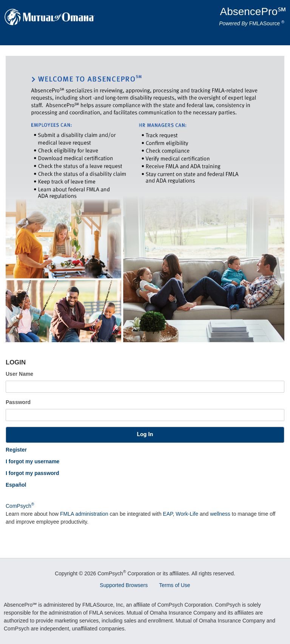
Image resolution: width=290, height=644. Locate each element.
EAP (168, 514)
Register (16, 450)
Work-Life (187, 514)
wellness (220, 514)
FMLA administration (84, 514)
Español (16, 485)
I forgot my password (32, 473)
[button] (145, 435)
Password (18, 402)
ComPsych (20, 506)
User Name (19, 374)
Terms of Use (174, 585)
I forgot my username (32, 461)
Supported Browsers (124, 585)
